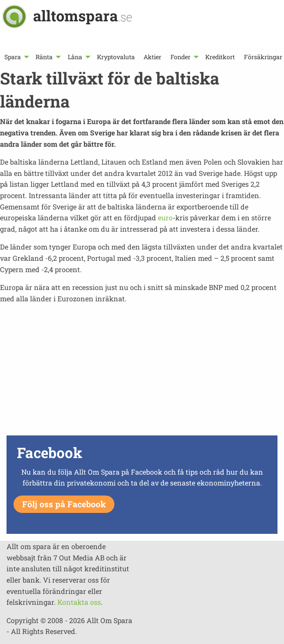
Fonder (180, 57)
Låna (75, 57)
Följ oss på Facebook (64, 504)
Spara (13, 57)
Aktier (152, 57)
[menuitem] (16, 57)
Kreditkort (220, 57)
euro (165, 217)
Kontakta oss (79, 602)
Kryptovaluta (116, 57)
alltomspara (83, 15)
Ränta (44, 57)
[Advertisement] (142, 372)
